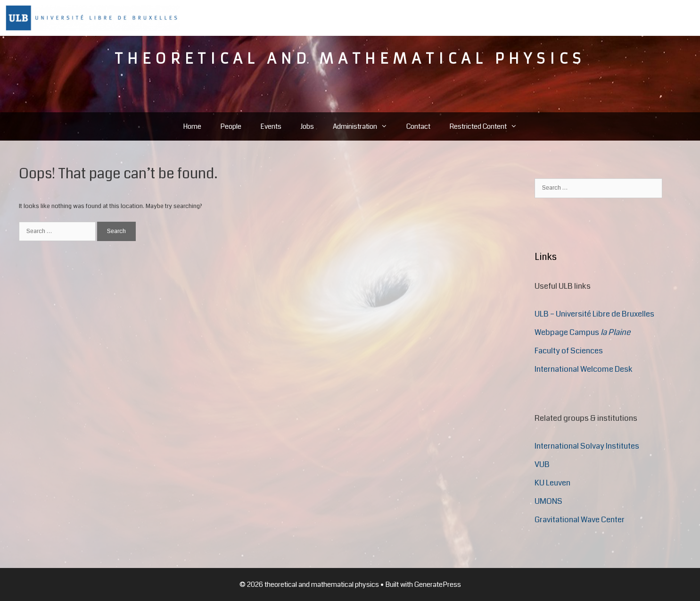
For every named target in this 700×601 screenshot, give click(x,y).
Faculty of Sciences (569, 351)
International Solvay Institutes (587, 446)
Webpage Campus (582, 332)
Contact (418, 126)
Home (192, 126)
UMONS (548, 501)
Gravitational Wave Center (580, 520)
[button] (387, 126)
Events (271, 126)
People (231, 126)
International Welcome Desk (584, 369)
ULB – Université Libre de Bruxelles (594, 314)
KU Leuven (552, 483)
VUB (542, 464)
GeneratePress (438, 584)
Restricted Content (488, 126)
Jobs (307, 126)
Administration (365, 126)
